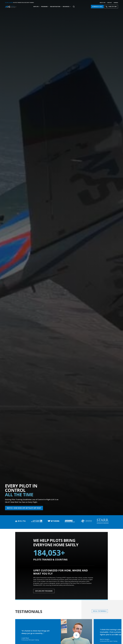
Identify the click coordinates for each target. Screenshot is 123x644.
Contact (110, 3)
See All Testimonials (100, 611)
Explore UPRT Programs (44, 591)
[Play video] (76, 635)
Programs (44, 7)
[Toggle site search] (74, 7)
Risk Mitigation (55, 7)
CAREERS (116, 3)
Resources (66, 7)
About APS (103, 3)
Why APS (36, 7)
